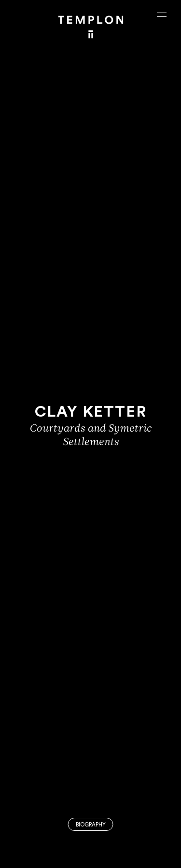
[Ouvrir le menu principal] (162, 14)
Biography (91, 825)
